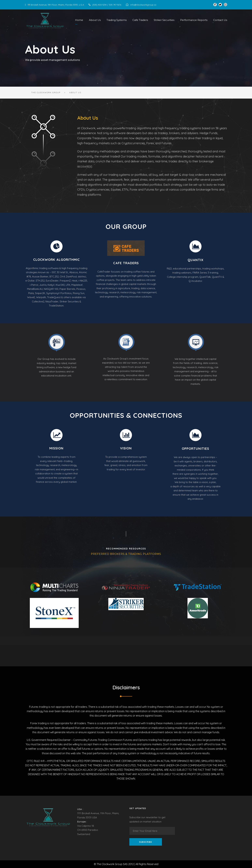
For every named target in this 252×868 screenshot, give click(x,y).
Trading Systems (117, 20)
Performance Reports (194, 20)
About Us (95, 20)
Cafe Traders (140, 20)
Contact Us (220, 20)
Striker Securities (164, 20)
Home (79, 20)
